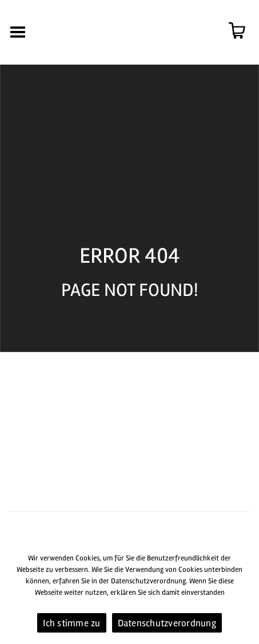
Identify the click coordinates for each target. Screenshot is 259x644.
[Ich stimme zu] (245, 594)
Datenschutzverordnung (167, 623)
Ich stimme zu (71, 623)
